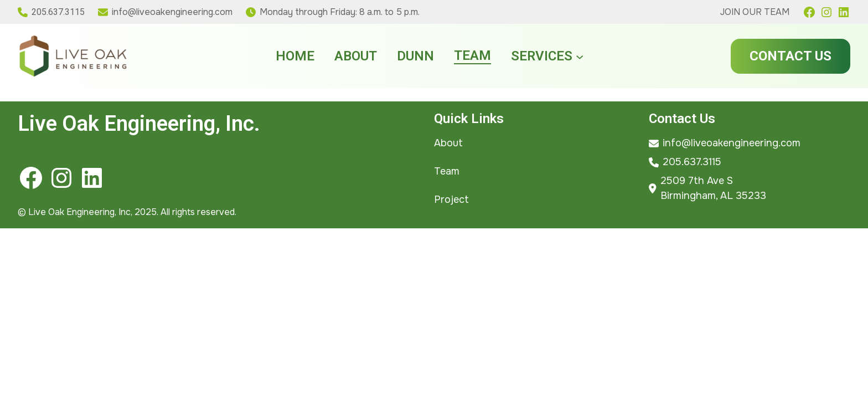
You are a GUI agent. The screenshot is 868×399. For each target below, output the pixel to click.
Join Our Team (755, 12)
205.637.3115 (58, 12)
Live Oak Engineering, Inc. (139, 124)
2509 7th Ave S (697, 181)
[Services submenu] (580, 56)
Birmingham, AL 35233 (713, 196)
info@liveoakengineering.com (172, 12)
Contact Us (790, 56)
